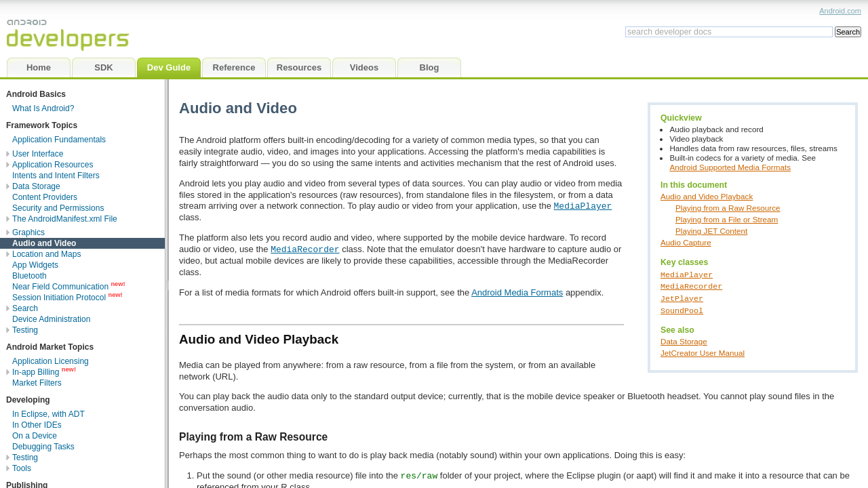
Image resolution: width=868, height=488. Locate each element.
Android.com (840, 11)
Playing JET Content (711, 231)
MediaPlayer (687, 274)
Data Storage (684, 340)
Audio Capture (686, 242)
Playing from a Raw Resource (728, 208)
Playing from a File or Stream (727, 219)
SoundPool (682, 308)
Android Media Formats (517, 292)
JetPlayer (682, 297)
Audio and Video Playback (707, 196)
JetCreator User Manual (703, 351)
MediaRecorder (691, 285)
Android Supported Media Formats (730, 167)
